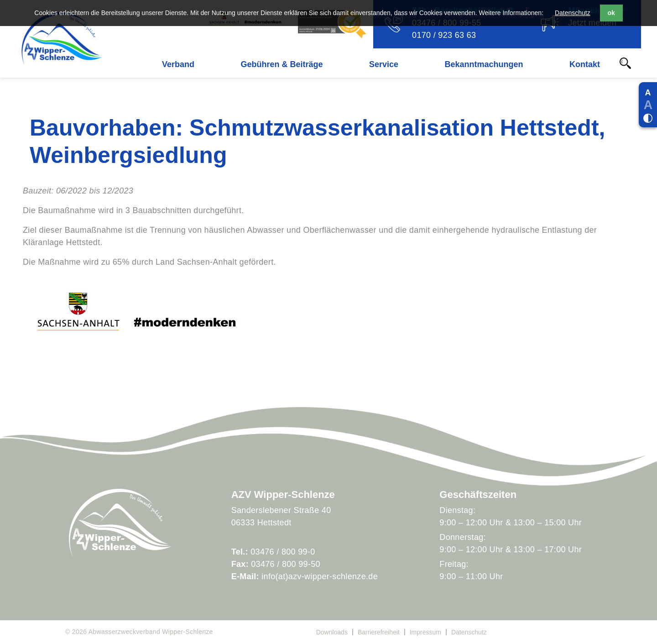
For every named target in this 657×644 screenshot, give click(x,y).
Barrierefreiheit (379, 632)
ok (611, 13)
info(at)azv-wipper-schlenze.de (320, 576)
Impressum (425, 632)
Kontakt (585, 64)
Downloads (332, 632)
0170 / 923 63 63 (444, 35)
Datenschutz (573, 13)
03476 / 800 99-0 (283, 552)
